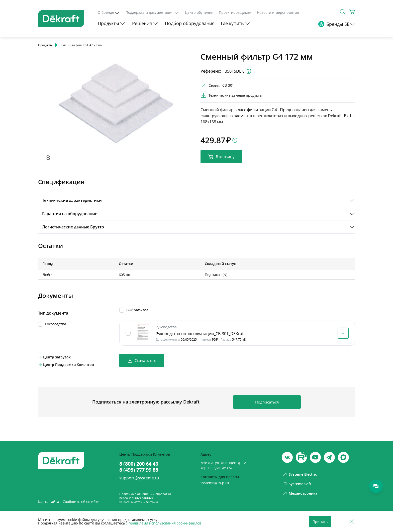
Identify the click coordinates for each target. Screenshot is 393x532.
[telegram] (329, 457)
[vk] (287, 457)
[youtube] (301, 457)
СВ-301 (228, 85)
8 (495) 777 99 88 (139, 470)
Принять (320, 522)
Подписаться (267, 402)
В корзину (221, 157)
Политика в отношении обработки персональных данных (145, 496)
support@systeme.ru (139, 478)
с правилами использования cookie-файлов (164, 523)
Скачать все (142, 361)
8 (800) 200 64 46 (139, 464)
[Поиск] (342, 12)
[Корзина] (352, 12)
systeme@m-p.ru (215, 483)
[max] (343, 457)
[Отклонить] (352, 522)
